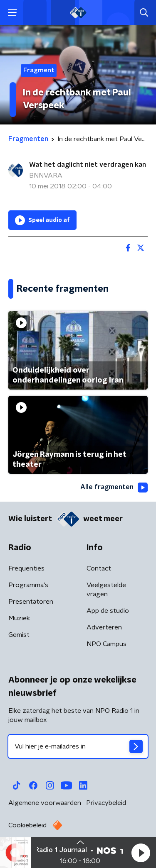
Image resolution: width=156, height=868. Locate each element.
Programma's (28, 585)
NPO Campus (106, 644)
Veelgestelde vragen (106, 590)
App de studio (108, 611)
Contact (99, 568)
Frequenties (26, 568)
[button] (141, 853)
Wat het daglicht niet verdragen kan (88, 165)
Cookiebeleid (27, 825)
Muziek (19, 618)
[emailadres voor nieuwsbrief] (78, 746)
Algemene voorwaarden (45, 803)
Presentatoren (31, 602)
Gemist (19, 635)
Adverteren (104, 627)
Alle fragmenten (114, 488)
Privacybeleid (106, 803)
